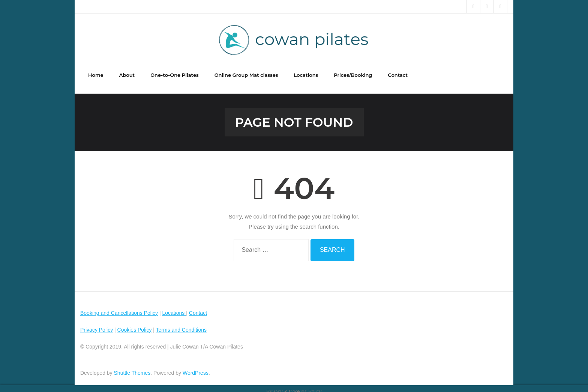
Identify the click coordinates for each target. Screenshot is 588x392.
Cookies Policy (135, 324)
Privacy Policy (97, 324)
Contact (198, 307)
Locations (174, 307)
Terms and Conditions (181, 324)
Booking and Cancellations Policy (119, 307)
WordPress (196, 367)
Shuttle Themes (132, 367)
